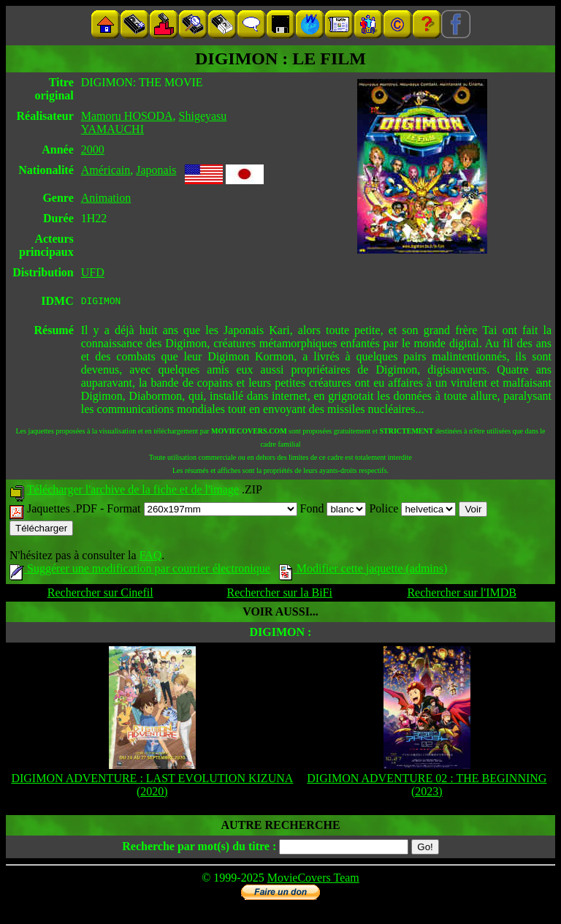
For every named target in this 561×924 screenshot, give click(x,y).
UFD (93, 272)
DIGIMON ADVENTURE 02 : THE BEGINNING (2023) (427, 787)
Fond (333, 511)
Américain (106, 170)
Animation (106, 198)
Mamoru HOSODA (127, 116)
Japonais (156, 170)
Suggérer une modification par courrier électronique (140, 571)
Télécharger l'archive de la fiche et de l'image (133, 492)
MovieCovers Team (313, 880)
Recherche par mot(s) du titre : (199, 848)
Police (412, 511)
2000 (93, 149)
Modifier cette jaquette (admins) (363, 571)
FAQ (150, 557)
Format (202, 511)
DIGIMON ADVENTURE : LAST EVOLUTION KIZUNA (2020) (152, 787)
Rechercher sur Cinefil (100, 595)
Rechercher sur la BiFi (280, 595)
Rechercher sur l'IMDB (462, 595)
